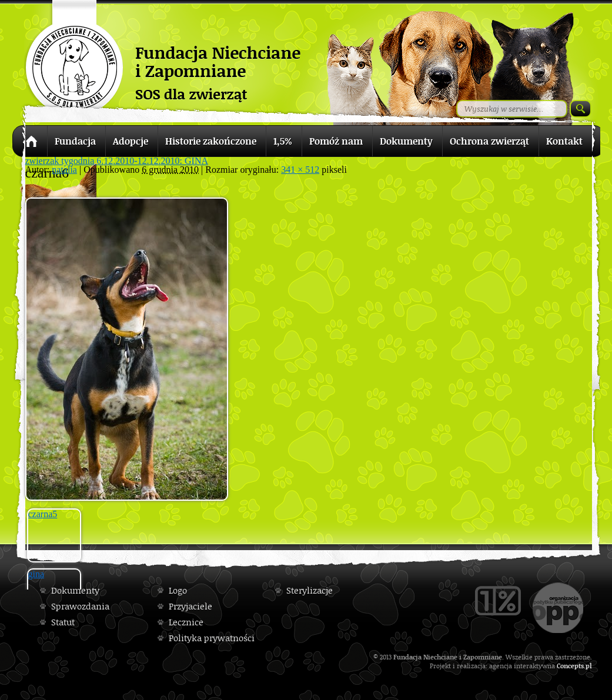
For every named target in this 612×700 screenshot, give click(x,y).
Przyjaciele (190, 606)
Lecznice (186, 622)
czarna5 (43, 514)
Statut (63, 622)
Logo (178, 590)
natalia (64, 170)
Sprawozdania (80, 606)
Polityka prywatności (212, 638)
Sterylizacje (310, 590)
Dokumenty (75, 590)
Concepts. (571, 666)
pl (589, 666)
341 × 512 (300, 170)
